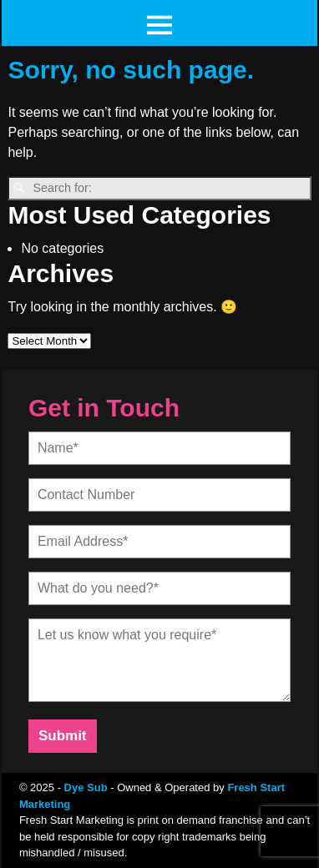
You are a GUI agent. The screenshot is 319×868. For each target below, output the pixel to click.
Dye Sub (86, 787)
